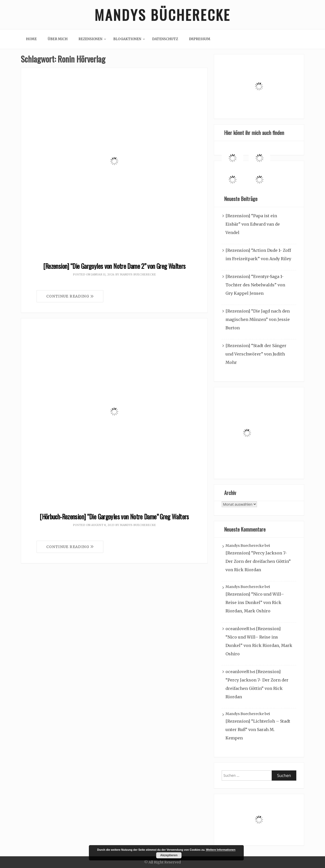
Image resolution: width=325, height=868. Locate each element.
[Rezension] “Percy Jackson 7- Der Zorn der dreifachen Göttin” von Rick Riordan (258, 561)
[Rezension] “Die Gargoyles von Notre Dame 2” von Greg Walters (114, 266)
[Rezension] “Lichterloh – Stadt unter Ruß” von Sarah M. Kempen (258, 730)
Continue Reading (70, 296)
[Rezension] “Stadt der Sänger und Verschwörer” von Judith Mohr (256, 354)
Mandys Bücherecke (162, 15)
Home (31, 39)
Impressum (200, 39)
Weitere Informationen (221, 850)
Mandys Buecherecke (138, 274)
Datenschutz (165, 39)
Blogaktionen (127, 39)
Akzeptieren (169, 855)
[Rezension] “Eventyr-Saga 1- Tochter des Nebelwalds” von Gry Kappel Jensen (255, 285)
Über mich (58, 39)
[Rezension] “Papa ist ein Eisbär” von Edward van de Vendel (253, 224)
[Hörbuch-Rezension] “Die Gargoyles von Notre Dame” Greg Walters (114, 516)
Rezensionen (90, 39)
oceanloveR (237, 629)
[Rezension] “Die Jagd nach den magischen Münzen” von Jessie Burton (258, 319)
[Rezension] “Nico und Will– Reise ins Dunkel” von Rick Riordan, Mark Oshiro (255, 602)
